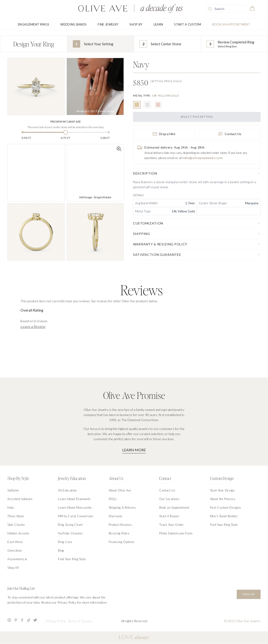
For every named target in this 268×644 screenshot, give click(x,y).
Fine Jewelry (108, 24)
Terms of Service (80, 621)
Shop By (136, 24)
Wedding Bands (73, 24)
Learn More (134, 450)
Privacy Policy (56, 621)
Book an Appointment (231, 24)
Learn (158, 24)
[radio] (137, 105)
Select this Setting (197, 117)
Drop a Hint (164, 134)
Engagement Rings (33, 24)
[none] (156, 96)
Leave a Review (33, 326)
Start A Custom (188, 24)
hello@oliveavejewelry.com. (203, 158)
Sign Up (249, 594)
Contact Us (230, 134)
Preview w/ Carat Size (66, 122)
